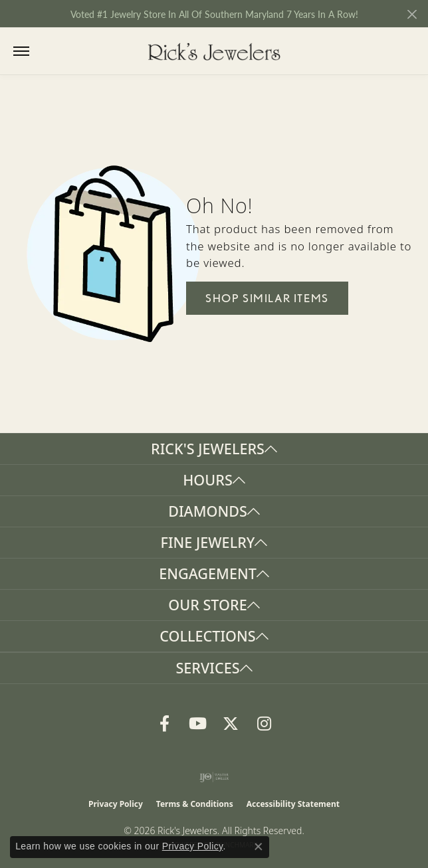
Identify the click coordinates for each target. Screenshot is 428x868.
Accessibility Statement (293, 804)
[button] (48, 51)
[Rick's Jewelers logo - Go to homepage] (214, 52)
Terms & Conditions (195, 804)
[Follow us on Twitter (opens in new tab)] (231, 724)
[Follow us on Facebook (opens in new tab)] (164, 724)
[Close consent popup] (259, 847)
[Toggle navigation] (21, 51)
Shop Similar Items (267, 298)
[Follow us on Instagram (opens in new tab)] (264, 724)
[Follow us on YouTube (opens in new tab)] (197, 724)
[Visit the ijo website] (214, 777)
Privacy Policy (116, 804)
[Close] (412, 14)
